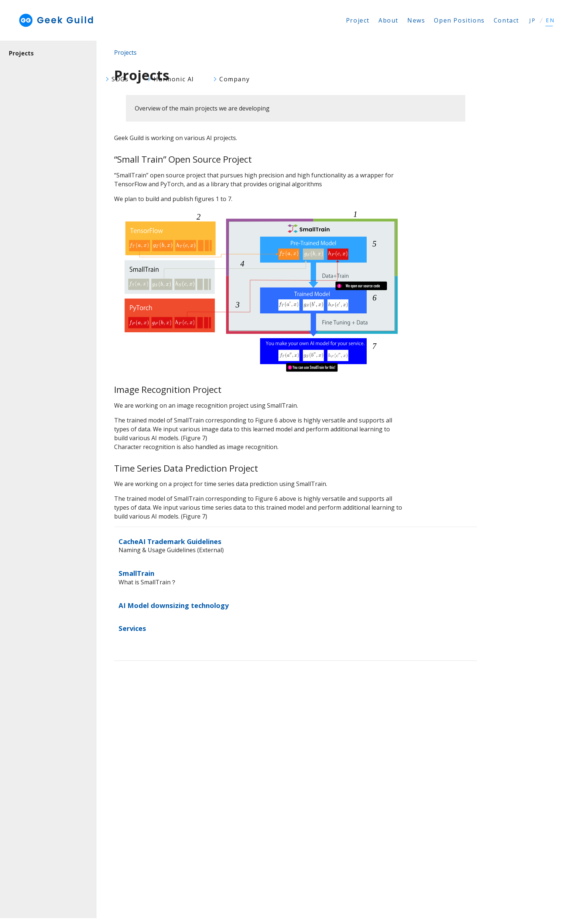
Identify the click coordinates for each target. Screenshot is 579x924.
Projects (21, 53)
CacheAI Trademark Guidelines (170, 541)
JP (533, 20)
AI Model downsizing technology (174, 605)
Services (132, 628)
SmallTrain (136, 573)
